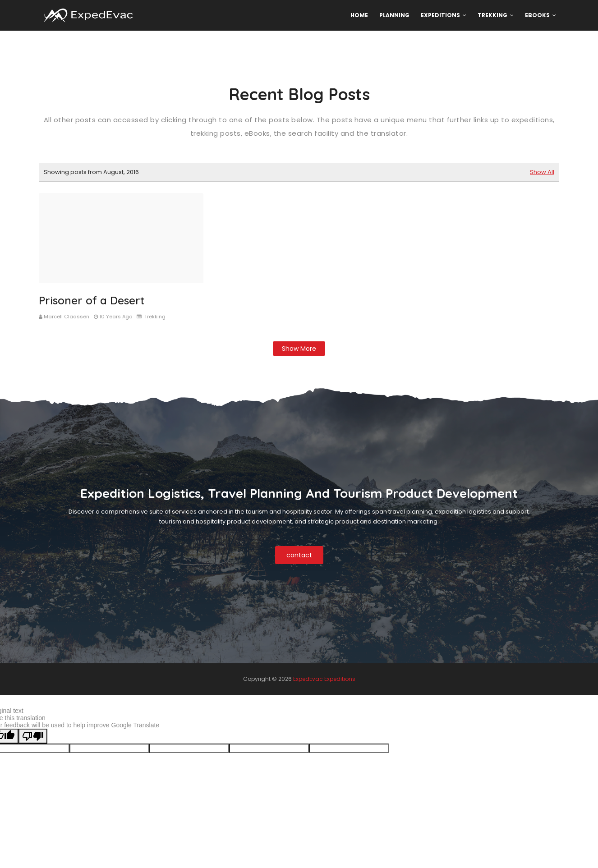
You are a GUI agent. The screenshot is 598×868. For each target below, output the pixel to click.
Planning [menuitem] (394, 15)
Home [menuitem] (359, 15)
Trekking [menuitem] (492, 15)
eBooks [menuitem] (537, 15)
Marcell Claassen (67, 317)
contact (299, 555)
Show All (542, 172)
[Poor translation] (33, 736)
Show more (299, 349)
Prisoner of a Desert (92, 300)
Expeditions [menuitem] (440, 15)
